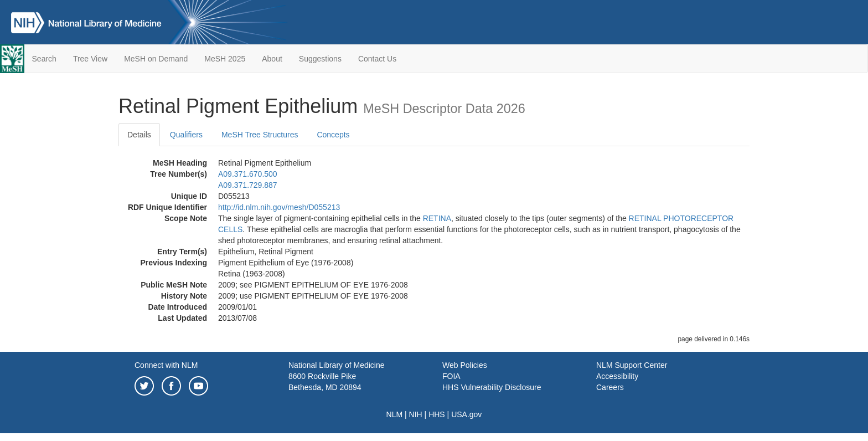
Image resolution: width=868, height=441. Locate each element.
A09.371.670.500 (248, 174)
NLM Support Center (632, 365)
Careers (610, 387)
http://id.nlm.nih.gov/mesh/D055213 (279, 207)
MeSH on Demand (156, 59)
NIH (416, 414)
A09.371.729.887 (248, 185)
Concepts (333, 135)
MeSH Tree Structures (260, 135)
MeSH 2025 (225, 59)
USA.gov (466, 414)
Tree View (90, 59)
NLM (395, 414)
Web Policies (465, 365)
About (272, 59)
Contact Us (377, 59)
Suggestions (320, 59)
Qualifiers (186, 135)
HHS (437, 414)
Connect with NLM (166, 365)
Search (44, 59)
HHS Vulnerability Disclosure (492, 387)
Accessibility (617, 376)
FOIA (451, 376)
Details (139, 135)
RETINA (437, 218)
